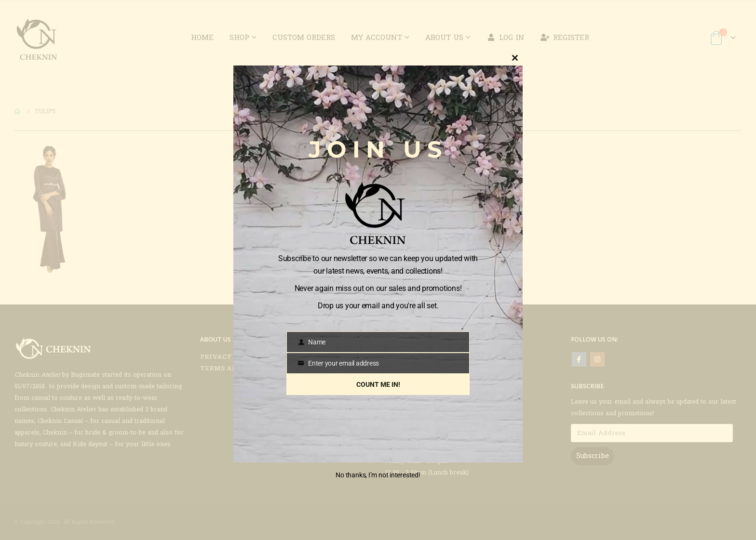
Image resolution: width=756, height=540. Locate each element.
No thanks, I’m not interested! (378, 475)
